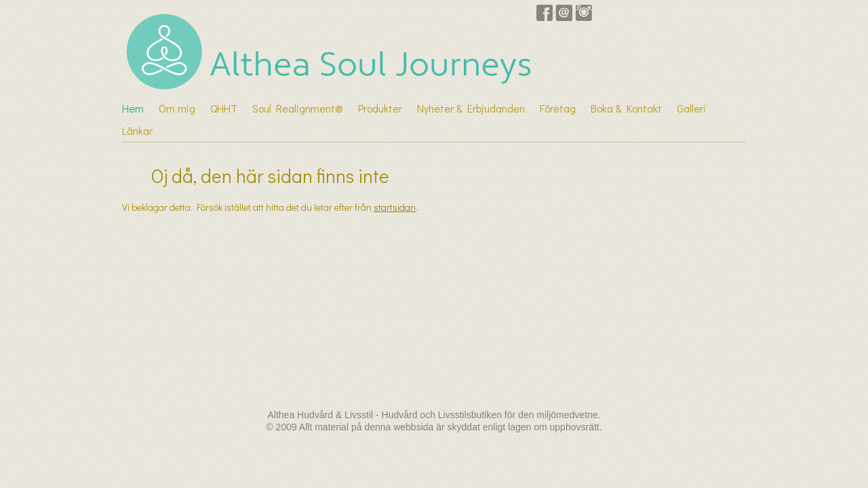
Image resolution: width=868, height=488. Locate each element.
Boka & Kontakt (626, 108)
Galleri (691, 108)
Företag (558, 108)
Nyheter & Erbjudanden (471, 108)
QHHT (224, 108)
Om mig (177, 108)
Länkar (137, 130)
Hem (133, 108)
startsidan (395, 207)
